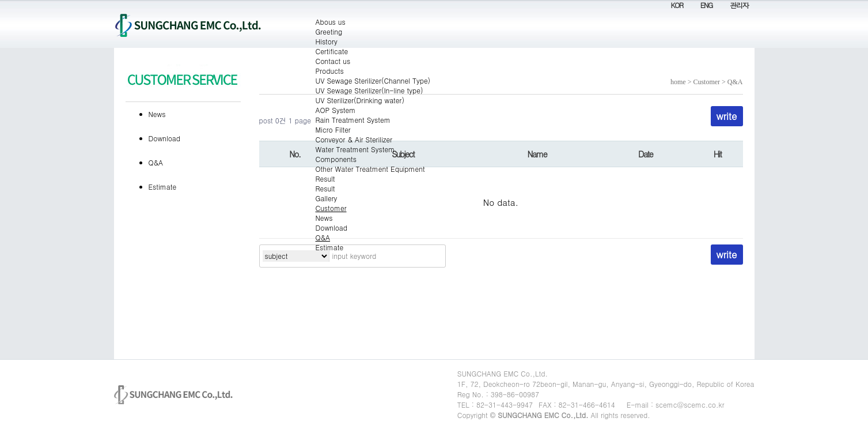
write (727, 254)
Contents (0, 0)
